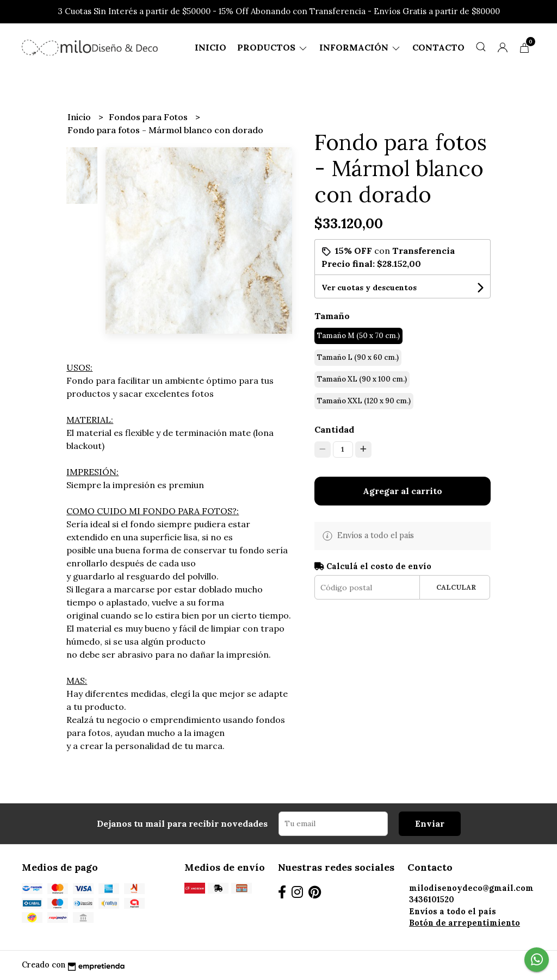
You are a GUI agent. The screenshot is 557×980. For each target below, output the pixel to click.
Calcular (456, 587)
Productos (273, 47)
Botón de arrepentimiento (465, 923)
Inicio (211, 47)
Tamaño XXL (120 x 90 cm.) (364, 401)
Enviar (430, 823)
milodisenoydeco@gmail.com (471, 888)
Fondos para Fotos (149, 117)
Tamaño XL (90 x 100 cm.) (362, 379)
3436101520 (432, 900)
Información (360, 47)
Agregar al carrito (403, 491)
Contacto (438, 47)
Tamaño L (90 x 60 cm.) (358, 357)
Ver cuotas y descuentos (369, 288)
